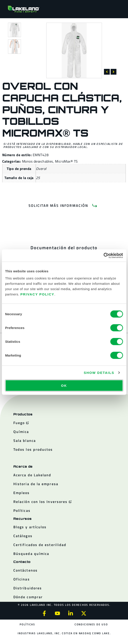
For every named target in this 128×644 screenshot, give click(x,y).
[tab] (64, 248)
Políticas (27, 624)
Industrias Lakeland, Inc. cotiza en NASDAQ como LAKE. (64, 633)
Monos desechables (38, 161)
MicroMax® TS (66, 161)
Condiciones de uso (91, 624)
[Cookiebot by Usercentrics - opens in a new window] (103, 255)
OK (64, 385)
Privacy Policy (37, 294)
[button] (107, 72)
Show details (99, 373)
